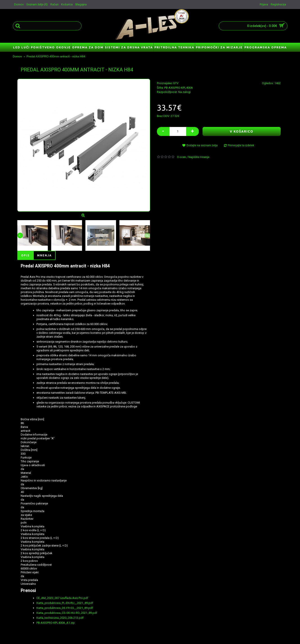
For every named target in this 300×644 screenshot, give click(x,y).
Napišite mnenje (199, 157)
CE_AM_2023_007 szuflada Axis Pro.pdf (62, 598)
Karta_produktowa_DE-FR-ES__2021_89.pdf (65, 608)
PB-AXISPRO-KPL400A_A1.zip (56, 623)
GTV (176, 83)
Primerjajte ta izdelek (241, 145)
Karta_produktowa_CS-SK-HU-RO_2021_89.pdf (67, 613)
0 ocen (182, 157)
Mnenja (44, 255)
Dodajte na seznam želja (202, 145)
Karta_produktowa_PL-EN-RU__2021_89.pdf (65, 603)
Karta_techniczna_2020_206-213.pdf (60, 618)
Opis (25, 255)
